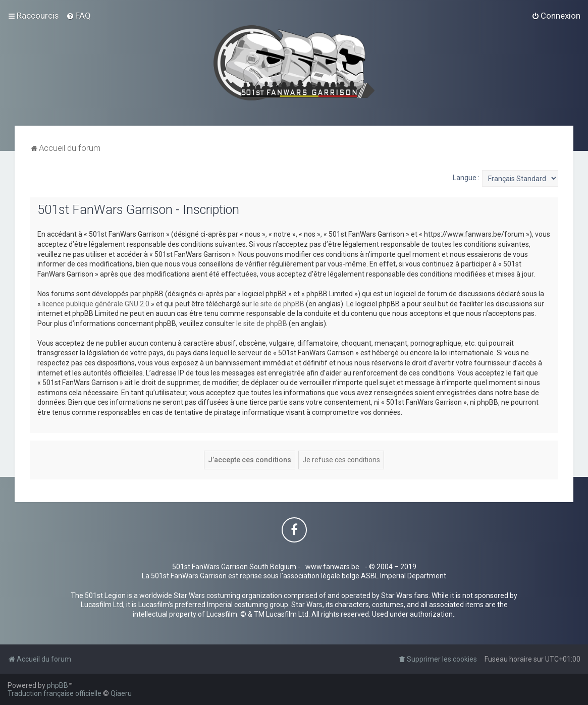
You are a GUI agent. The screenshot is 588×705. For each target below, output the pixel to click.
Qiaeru (121, 693)
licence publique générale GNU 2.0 (96, 304)
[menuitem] (78, 16)
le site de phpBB (279, 304)
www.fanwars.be (332, 567)
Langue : (466, 178)
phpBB (58, 685)
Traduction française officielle (55, 693)
